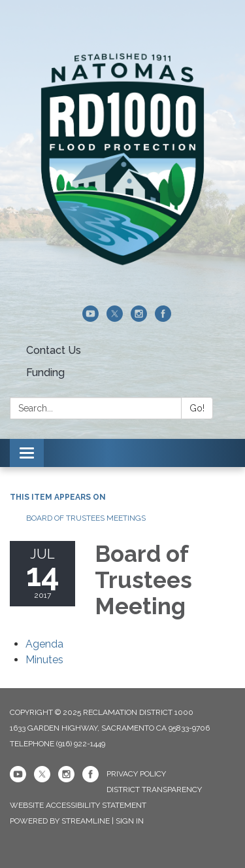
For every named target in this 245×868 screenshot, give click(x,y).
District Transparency (154, 790)
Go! (197, 408)
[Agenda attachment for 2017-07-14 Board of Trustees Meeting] (44, 644)
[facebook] (163, 318)
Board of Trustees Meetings (86, 518)
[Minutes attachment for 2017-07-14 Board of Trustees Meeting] (44, 660)
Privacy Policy (136, 774)
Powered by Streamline (60, 821)
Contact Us (54, 350)
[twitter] (115, 318)
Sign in (130, 821)
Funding (45, 373)
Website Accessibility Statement (78, 805)
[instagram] (139, 318)
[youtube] (90, 318)
